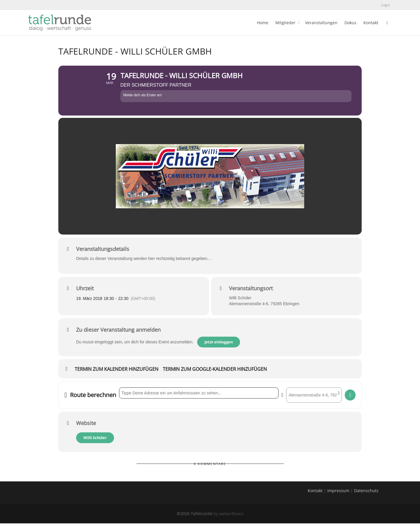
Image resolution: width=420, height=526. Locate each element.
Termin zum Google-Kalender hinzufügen (215, 372)
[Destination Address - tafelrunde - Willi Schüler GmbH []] (314, 398)
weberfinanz (231, 516)
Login (386, 5)
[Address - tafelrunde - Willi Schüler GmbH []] (199, 396)
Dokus (350, 23)
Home (263, 23)
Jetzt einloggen (219, 345)
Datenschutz (366, 493)
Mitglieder (286, 23)
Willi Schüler (95, 440)
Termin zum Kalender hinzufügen (117, 372)
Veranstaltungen (321, 23)
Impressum (338, 493)
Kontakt (371, 23)
